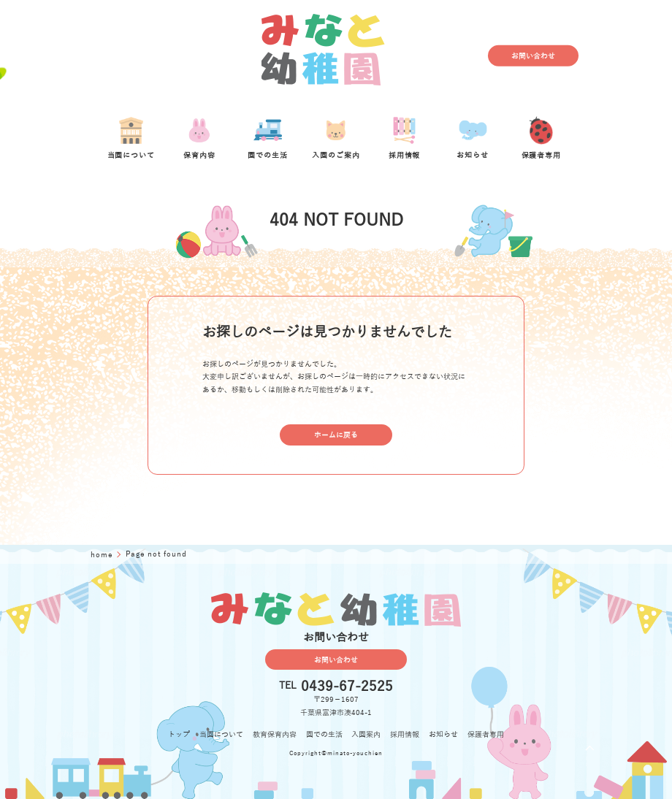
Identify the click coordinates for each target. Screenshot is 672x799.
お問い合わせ (533, 56)
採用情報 (405, 734)
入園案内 (366, 734)
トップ (179, 734)
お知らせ (443, 734)
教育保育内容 (275, 734)
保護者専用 (486, 734)
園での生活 (324, 734)
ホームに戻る (336, 435)
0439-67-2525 (347, 686)
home (103, 555)
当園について (221, 734)
